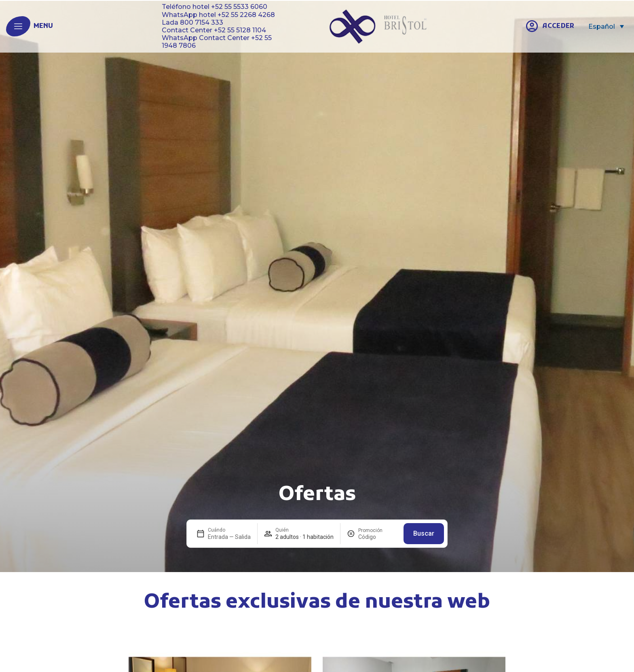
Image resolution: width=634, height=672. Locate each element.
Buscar (424, 533)
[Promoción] (378, 537)
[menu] (18, 26)
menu (43, 26)
